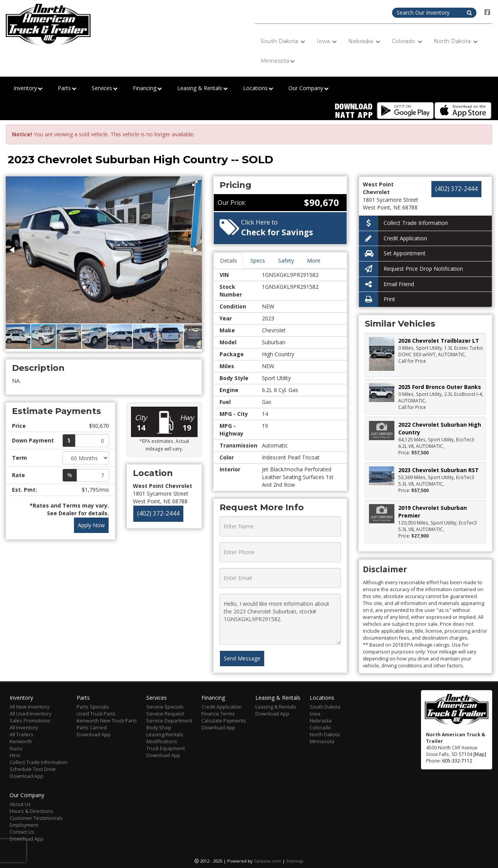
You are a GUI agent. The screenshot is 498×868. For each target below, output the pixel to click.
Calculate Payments (224, 721)
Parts (67, 88)
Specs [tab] (258, 261)
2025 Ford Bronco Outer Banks (440, 387)
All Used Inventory (30, 714)
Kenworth (21, 741)
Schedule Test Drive (33, 769)
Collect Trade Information (403, 223)
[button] (195, 183)
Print (377, 299)
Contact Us (22, 832)
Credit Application (393, 239)
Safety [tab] (286, 261)
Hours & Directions (31, 811)
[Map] (480, 754)
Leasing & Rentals (202, 88)
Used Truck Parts (96, 714)
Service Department (169, 721)
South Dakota (283, 41)
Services (105, 88)
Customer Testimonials (36, 818)
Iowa (327, 41)
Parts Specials (93, 707)
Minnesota (278, 61)
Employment (24, 825)
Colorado (407, 41)
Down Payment (33, 440)
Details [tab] (229, 261)
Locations (258, 88)
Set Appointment (392, 254)
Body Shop (159, 728)
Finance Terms (218, 714)
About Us (20, 804)
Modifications (162, 741)
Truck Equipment (166, 748)
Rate (18, 475)
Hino (15, 755)
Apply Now (91, 525)
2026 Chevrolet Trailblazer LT (439, 341)
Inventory (28, 88)
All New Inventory (29, 707)
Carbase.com (267, 861)
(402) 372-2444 (158, 514)
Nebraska (364, 41)
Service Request (165, 714)
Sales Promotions (30, 721)
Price (19, 426)
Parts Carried (92, 728)
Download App (27, 776)
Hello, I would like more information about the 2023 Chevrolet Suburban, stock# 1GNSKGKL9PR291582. (280, 619)
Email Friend (386, 284)
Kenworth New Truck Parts (107, 721)
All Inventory (24, 728)
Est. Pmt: (24, 490)
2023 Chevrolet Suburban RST (438, 470)
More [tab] (314, 261)
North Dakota (456, 41)
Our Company (309, 88)
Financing (147, 88)
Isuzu (16, 748)
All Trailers (22, 735)
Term (19, 458)
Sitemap (295, 861)
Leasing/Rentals (165, 735)
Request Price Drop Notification (411, 269)
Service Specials (165, 707)
